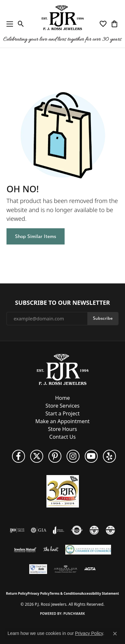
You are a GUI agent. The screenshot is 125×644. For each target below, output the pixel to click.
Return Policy (17, 593)
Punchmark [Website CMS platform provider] (74, 614)
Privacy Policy (39, 593)
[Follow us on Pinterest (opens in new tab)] (55, 456)
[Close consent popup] (115, 634)
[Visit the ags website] (66, 569)
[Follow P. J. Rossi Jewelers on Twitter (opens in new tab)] (37, 456)
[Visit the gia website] (39, 530)
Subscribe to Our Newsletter (62, 303)
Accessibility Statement (100, 593)
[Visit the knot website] (51, 550)
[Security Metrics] (38, 569)
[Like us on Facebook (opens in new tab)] (19, 456)
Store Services (62, 406)
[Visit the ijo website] (17, 530)
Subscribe (103, 318)
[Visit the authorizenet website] (77, 530)
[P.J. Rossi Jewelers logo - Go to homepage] (63, 24)
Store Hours (62, 429)
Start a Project (62, 413)
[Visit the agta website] (90, 569)
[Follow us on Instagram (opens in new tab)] (73, 456)
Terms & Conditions (65, 593)
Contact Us (62, 437)
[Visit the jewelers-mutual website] (25, 550)
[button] (21, 24)
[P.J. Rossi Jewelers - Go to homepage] (63, 369)
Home (63, 398)
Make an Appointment (62, 421)
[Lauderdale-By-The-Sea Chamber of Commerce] (88, 550)
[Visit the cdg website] (94, 530)
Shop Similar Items (36, 236)
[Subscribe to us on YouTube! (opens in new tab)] (91, 456)
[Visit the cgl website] (110, 530)
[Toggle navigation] (8, 24)
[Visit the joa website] (59, 530)
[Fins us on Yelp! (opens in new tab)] (109, 456)
